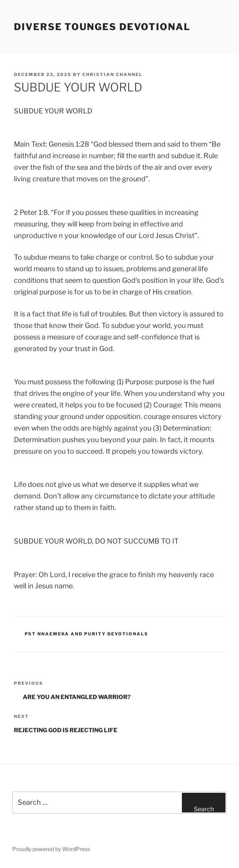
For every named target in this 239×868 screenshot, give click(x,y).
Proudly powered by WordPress (51, 849)
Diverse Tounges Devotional (102, 27)
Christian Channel (112, 74)
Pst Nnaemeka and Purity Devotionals (87, 634)
